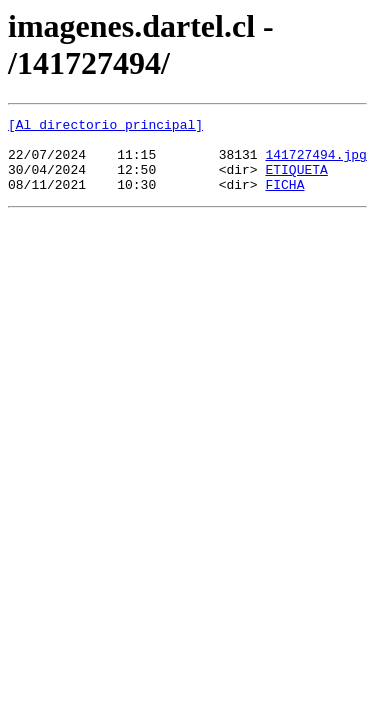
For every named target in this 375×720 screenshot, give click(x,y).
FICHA (284, 199)
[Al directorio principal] (105, 127)
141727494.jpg (315, 163)
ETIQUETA (296, 181)
